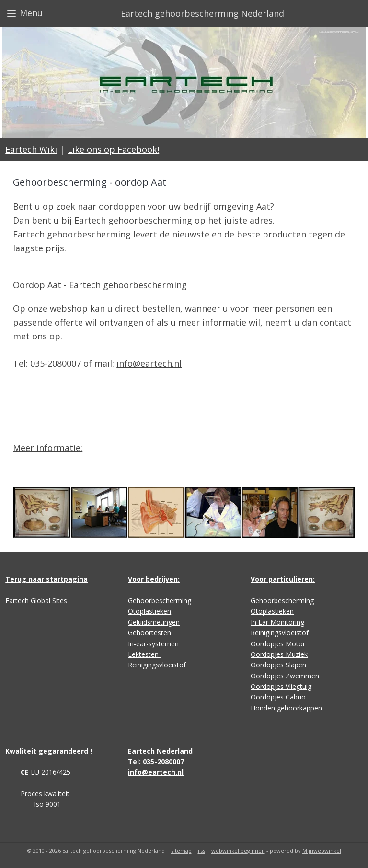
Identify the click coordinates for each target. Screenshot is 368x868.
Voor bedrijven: (154, 579)
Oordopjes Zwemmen (285, 676)
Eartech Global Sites (36, 601)
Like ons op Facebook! (113, 149)
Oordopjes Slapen (278, 665)
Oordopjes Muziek (279, 654)
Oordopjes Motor (278, 644)
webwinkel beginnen (238, 851)
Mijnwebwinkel (322, 851)
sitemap (181, 851)
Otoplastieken (149, 611)
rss (201, 851)
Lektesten (144, 654)
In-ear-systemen (153, 644)
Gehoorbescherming (160, 601)
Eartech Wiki (31, 149)
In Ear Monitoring (277, 622)
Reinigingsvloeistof (157, 665)
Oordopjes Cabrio (278, 697)
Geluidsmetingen (154, 622)
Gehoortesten (149, 633)
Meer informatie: (48, 448)
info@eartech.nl (149, 363)
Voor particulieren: (283, 579)
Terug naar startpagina (46, 579)
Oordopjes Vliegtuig (281, 686)
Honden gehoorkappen (286, 708)
